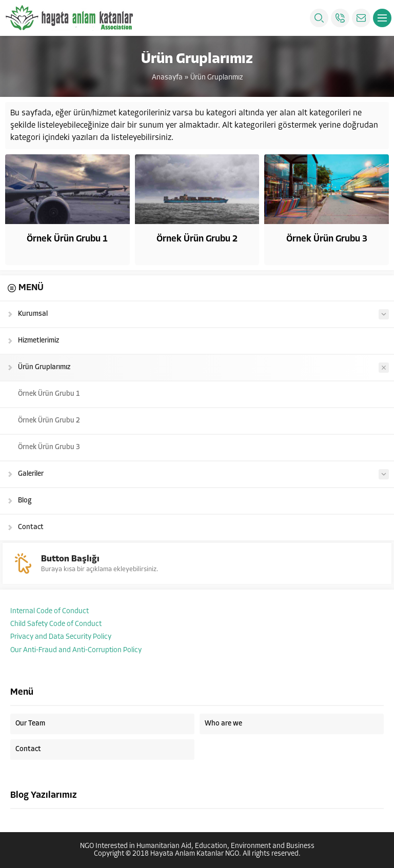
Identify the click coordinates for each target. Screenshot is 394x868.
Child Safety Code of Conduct (56, 624)
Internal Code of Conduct (50, 611)
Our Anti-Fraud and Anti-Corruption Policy (76, 650)
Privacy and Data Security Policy (61, 637)
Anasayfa (167, 78)
